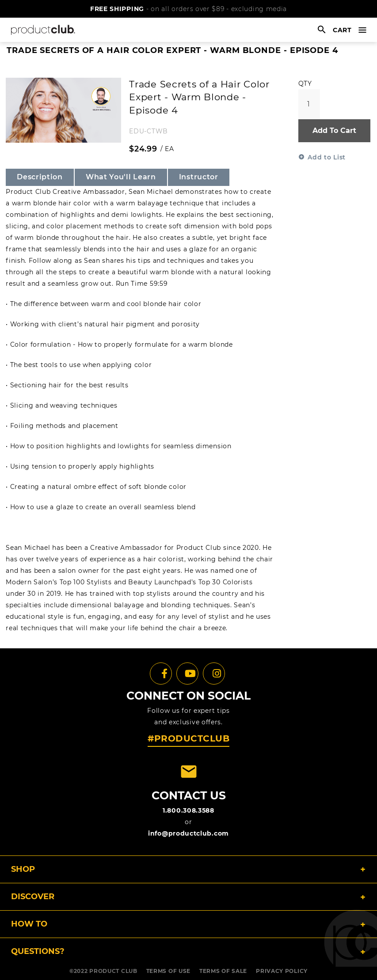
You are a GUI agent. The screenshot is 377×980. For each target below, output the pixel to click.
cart (342, 30)
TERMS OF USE (168, 971)
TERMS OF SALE (223, 971)
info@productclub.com (188, 833)
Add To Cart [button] (334, 131)
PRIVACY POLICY (282, 971)
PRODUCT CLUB (113, 971)
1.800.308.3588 (188, 810)
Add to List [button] (327, 157)
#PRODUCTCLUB (188, 738)
